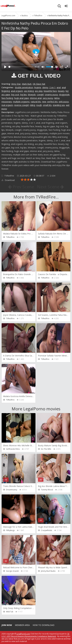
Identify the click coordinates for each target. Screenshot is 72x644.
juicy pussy (48, 98)
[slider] (21, 67)
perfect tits (52, 102)
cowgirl (40, 95)
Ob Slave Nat (39, 84)
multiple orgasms (21, 102)
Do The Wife (46, 449)
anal (59, 87)
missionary (7, 102)
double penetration (24, 87)
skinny (45, 87)
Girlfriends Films (13, 449)
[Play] (5, 67)
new (44, 102)
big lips (24, 95)
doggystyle (64, 95)
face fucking (7, 98)
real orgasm (7, 105)
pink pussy (64, 102)
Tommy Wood (47, 490)
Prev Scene (21, 187)
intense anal (36, 98)
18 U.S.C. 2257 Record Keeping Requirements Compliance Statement (35, 635)
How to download (44, 625)
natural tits (36, 102)
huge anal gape (22, 98)
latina (57, 98)
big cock (15, 95)
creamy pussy (51, 95)
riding (32, 105)
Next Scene (50, 187)
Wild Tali (10, 612)
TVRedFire (9, 176)
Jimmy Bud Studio (48, 571)
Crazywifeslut (46, 530)
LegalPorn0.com (23, 634)
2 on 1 (52, 87)
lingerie (38, 87)
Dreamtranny (12, 490)
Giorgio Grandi (12, 571)
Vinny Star (16, 84)
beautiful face (50, 91)
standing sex (59, 105)
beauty (61, 91)
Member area (22, 625)
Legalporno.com (8, 6)
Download (8, 180)
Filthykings (10, 530)
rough (39, 105)
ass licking (29, 91)
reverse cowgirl (21, 105)
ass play (39, 91)
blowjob (32, 95)
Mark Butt (27, 84)
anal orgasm (17, 91)
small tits (47, 105)
